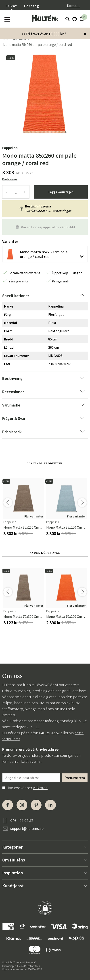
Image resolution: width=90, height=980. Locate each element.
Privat (11, 6)
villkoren (40, 788)
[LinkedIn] (50, 805)
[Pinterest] (36, 805)
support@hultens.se (27, 828)
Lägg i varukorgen (61, 192)
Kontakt (73, 6)
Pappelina (10, 148)
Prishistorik (10, 179)
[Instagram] (22, 805)
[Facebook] (8, 805)
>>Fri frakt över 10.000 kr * (44, 34)
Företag (32, 6)
